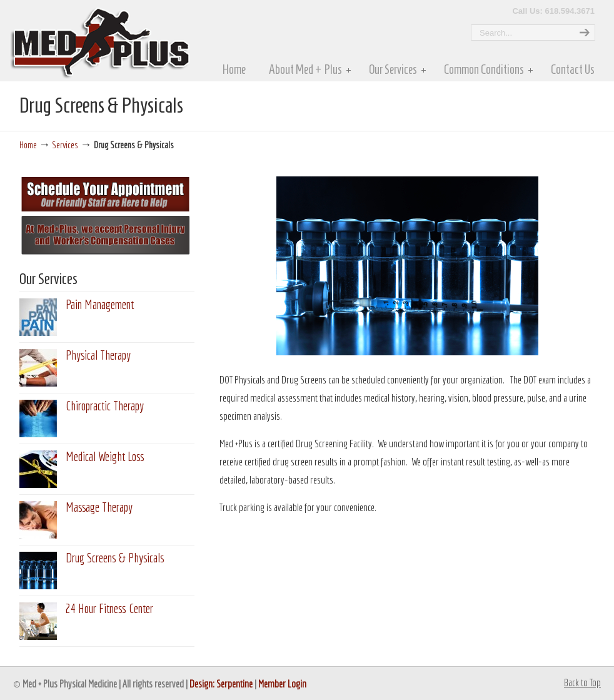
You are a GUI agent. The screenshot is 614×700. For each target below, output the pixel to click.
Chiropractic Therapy (105, 406)
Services (65, 145)
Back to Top (582, 682)
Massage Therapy (99, 507)
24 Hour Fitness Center (109, 608)
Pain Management (100, 304)
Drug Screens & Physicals (115, 558)
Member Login (282, 683)
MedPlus (151, 40)
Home (28, 145)
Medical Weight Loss (105, 456)
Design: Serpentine (221, 683)
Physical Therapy (98, 355)
